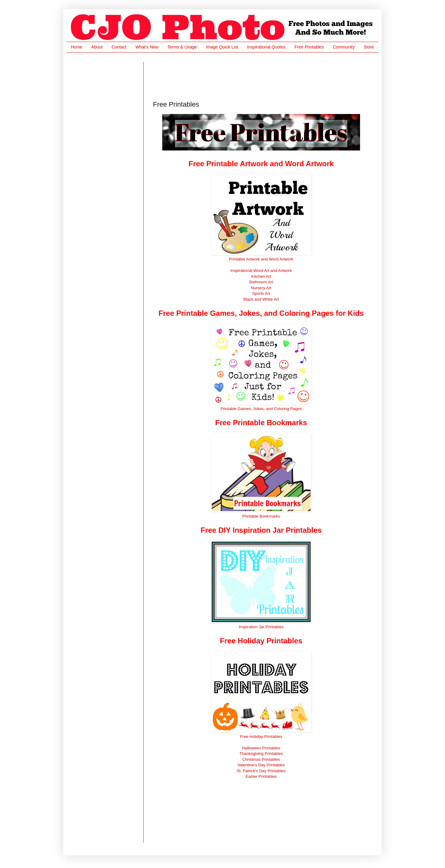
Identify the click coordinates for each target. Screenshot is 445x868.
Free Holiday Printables (261, 737)
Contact (119, 47)
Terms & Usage (182, 47)
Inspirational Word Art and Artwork (261, 271)
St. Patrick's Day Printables (261, 771)
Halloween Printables (261, 748)
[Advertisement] (265, 76)
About (97, 47)
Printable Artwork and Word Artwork (261, 259)
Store (369, 47)
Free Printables (309, 47)
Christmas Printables (261, 759)
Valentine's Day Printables (261, 765)
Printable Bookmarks (261, 516)
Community (344, 47)
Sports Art (261, 293)
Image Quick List (222, 47)
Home (76, 47)
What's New (147, 47)
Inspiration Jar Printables (261, 627)
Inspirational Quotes (266, 47)
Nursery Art (261, 288)
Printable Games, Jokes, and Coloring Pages (261, 409)
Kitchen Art (261, 276)
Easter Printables (261, 776)
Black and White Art (261, 299)
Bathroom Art (261, 282)
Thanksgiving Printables (261, 754)
